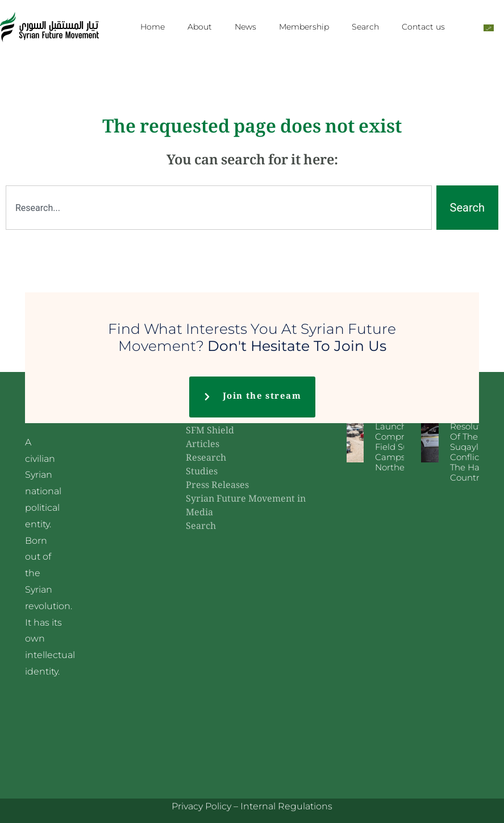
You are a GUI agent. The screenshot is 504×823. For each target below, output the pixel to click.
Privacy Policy (201, 806)
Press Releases (217, 486)
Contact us (423, 27)
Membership (304, 27)
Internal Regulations (286, 806)
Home (153, 27)
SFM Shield (210, 431)
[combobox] (219, 208)
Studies (202, 472)
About (200, 27)
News (245, 27)
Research (206, 459)
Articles (203, 445)
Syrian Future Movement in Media (246, 506)
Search (365, 27)
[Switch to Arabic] (489, 27)
